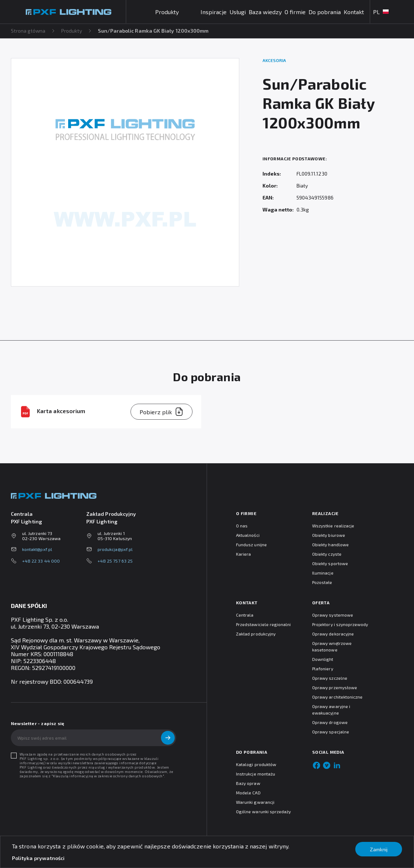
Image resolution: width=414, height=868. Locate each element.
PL (381, 12)
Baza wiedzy (265, 12)
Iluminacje (323, 573)
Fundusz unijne (251, 544)
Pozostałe (322, 582)
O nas (242, 526)
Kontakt (354, 12)
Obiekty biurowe (329, 535)
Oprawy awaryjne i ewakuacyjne (331, 709)
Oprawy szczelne (330, 678)
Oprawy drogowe (330, 722)
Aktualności (248, 535)
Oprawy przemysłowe (335, 687)
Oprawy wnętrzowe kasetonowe (332, 646)
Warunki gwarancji (255, 802)
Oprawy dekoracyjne (333, 634)
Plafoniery (323, 669)
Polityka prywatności (38, 858)
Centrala (245, 615)
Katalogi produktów (256, 764)
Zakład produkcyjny (256, 634)
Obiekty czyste (327, 554)
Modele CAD (248, 793)
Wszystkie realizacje (333, 526)
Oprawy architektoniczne (337, 697)
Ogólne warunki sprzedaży (263, 811)
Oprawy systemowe (333, 615)
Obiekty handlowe (330, 544)
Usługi (238, 12)
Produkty (72, 31)
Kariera (243, 554)
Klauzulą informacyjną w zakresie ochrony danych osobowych (108, 776)
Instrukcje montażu (256, 774)
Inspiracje (214, 12)
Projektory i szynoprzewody (340, 624)
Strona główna (28, 31)
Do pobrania (325, 12)
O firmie (295, 12)
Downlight (323, 659)
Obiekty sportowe (330, 563)
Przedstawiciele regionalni (264, 624)
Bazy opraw (248, 783)
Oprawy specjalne (331, 732)
